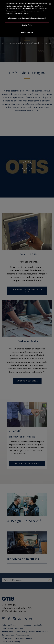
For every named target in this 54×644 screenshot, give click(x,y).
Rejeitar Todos (27, 25)
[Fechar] (50, 4)
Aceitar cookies (27, 32)
